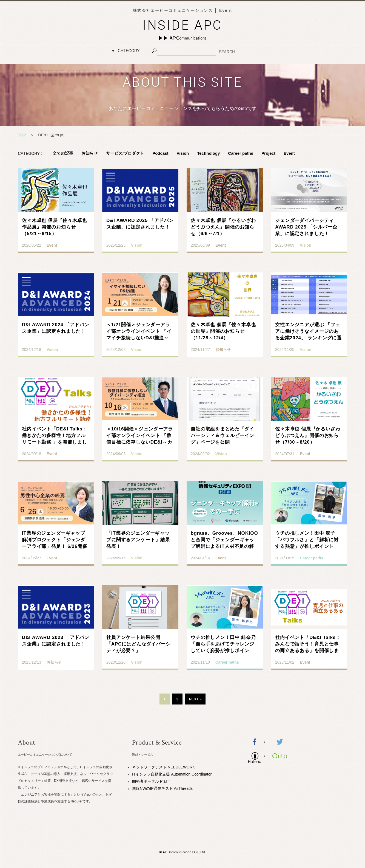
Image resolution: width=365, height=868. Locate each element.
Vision (183, 153)
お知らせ (90, 153)
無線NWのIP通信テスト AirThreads (162, 788)
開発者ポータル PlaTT (151, 781)
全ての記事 (63, 153)
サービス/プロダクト (125, 153)
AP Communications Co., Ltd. (184, 852)
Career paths (241, 153)
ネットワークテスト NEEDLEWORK (163, 767)
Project (268, 153)
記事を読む (56, 216)
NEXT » (195, 699)
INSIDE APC (182, 25)
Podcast (160, 153)
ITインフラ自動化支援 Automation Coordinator (172, 774)
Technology (208, 153)
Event (289, 153)
